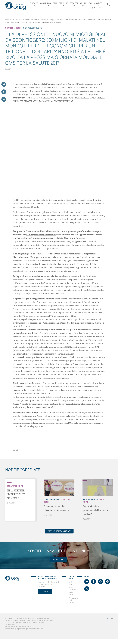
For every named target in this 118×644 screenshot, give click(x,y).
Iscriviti (45, 591)
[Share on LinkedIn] (4, 99)
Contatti (98, 3)
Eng (100, 8)
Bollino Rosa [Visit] (71, 583)
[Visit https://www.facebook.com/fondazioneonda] (94, 582)
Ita (95, 8)
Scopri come (58, 559)
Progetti (74, 3)
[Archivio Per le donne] (9, 482)
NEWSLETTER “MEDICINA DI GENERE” (16, 494)
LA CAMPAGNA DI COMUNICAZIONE (56, 101)
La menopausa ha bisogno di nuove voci (57, 508)
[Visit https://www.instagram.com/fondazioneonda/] (100, 582)
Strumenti (63, 3)
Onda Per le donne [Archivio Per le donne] (13, 28)
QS (17, 450)
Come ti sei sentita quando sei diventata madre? (95, 510)
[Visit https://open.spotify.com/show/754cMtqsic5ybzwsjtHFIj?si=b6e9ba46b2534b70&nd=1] (107, 582)
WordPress (39, 629)
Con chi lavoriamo (49, 3)
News (90, 3)
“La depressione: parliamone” (41, 235)
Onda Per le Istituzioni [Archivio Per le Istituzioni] (32, 28)
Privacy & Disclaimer (13, 627)
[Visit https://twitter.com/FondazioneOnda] (87, 589)
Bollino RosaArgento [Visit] (73, 589)
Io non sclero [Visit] (71, 594)
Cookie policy (26, 627)
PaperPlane (21, 629)
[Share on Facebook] (4, 92)
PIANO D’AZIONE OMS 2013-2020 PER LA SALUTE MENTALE (74, 98)
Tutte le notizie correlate (59, 531)
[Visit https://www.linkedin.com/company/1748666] (87, 582)
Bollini (83, 3)
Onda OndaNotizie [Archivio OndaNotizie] (52, 499)
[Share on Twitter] (4, 84)
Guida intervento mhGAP (88, 347)
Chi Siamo (34, 3)
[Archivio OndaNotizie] (46, 480)
